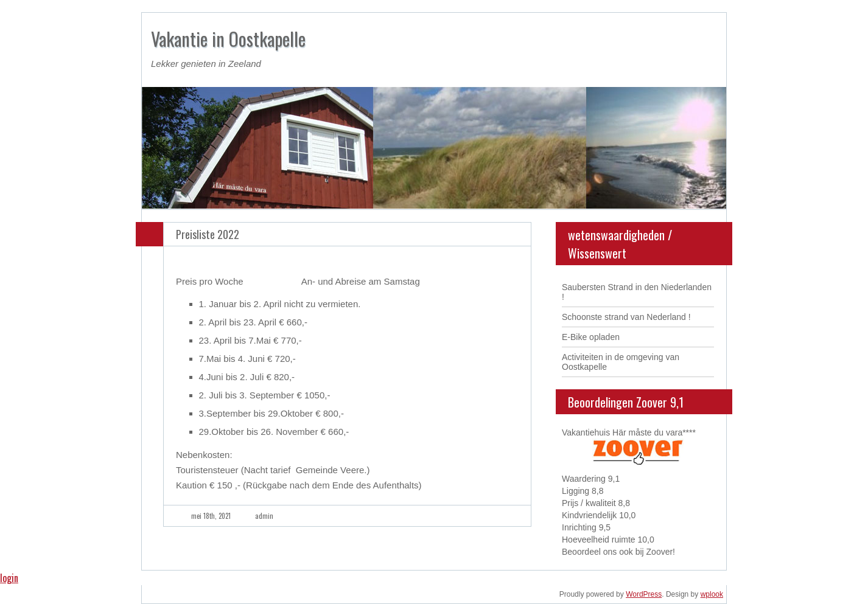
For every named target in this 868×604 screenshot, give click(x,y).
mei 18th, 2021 (211, 516)
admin (264, 516)
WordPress (644, 594)
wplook (712, 594)
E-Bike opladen (591, 337)
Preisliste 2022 (208, 234)
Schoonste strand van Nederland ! (626, 317)
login (9, 578)
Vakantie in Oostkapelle (228, 39)
